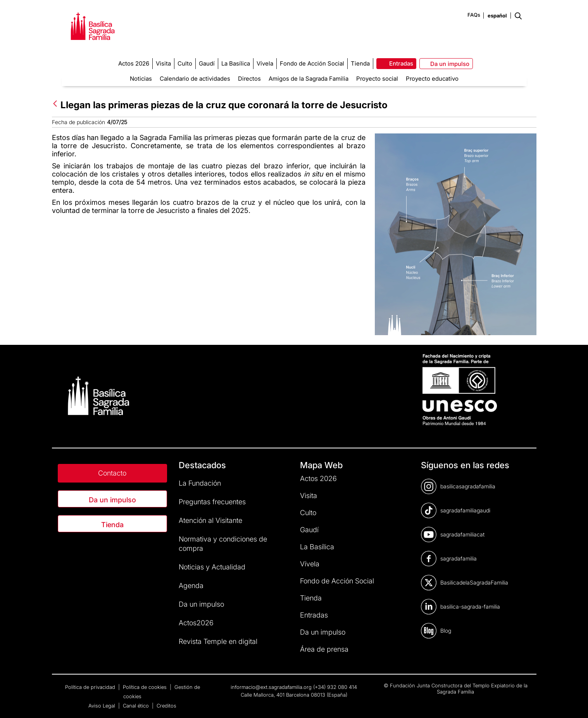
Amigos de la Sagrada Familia (309, 79)
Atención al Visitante (210, 520)
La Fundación (200, 483)
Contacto (112, 473)
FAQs (474, 15)
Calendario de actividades (195, 79)
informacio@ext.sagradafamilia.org (271, 687)
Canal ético (137, 706)
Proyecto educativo (432, 79)
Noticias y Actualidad (212, 567)
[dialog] (573, 702)
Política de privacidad (91, 687)
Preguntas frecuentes (212, 502)
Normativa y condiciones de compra (223, 544)
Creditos (166, 706)
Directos (249, 79)
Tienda (112, 525)
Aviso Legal (103, 706)
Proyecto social (377, 79)
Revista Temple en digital (218, 641)
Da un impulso (112, 500)
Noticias (141, 79)
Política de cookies (146, 687)
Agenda (191, 586)
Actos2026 (196, 623)
